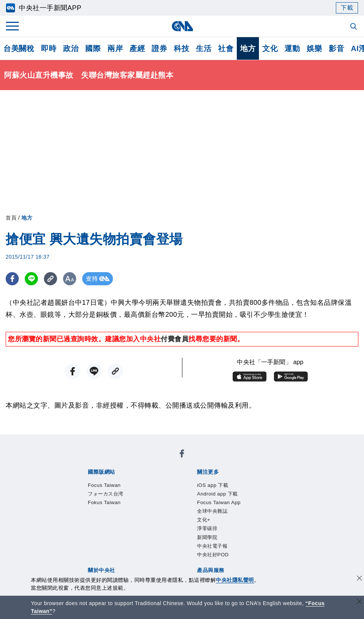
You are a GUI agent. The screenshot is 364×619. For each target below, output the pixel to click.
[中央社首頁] (182, 26)
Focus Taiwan (95, 461)
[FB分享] (12, 279)
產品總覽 (87, 542)
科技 (181, 48)
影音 (336, 48)
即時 (49, 48)
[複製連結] (50, 279)
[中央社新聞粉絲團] (75, 440)
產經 (137, 48)
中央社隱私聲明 (235, 580)
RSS (80, 552)
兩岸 (115, 48)
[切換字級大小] (70, 279)
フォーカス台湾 (141, 461)
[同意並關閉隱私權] (359, 579)
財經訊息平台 (205, 542)
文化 (270, 48)
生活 (204, 48)
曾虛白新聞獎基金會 (104, 572)
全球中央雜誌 (247, 481)
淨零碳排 (91, 491)
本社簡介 (87, 511)
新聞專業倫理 (219, 511)
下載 (347, 8)
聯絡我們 (114, 521)
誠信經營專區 (260, 511)
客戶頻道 (114, 542)
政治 (71, 48)
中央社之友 (264, 542)
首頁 (11, 218)
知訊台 (236, 542)
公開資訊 (142, 511)
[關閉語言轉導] (359, 602)
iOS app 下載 (94, 481)
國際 (93, 48)
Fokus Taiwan (187, 461)
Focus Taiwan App (198, 481)
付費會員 (174, 339)
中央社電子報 (153, 491)
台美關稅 (19, 48)
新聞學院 (119, 491)
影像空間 (142, 542)
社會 (226, 48)
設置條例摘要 (177, 511)
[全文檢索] (354, 27)
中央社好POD (196, 491)
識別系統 (114, 511)
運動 (292, 48)
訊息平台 (170, 542)
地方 (248, 48)
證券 (159, 48)
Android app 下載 (142, 481)
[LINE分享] (31, 279)
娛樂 (314, 48)
